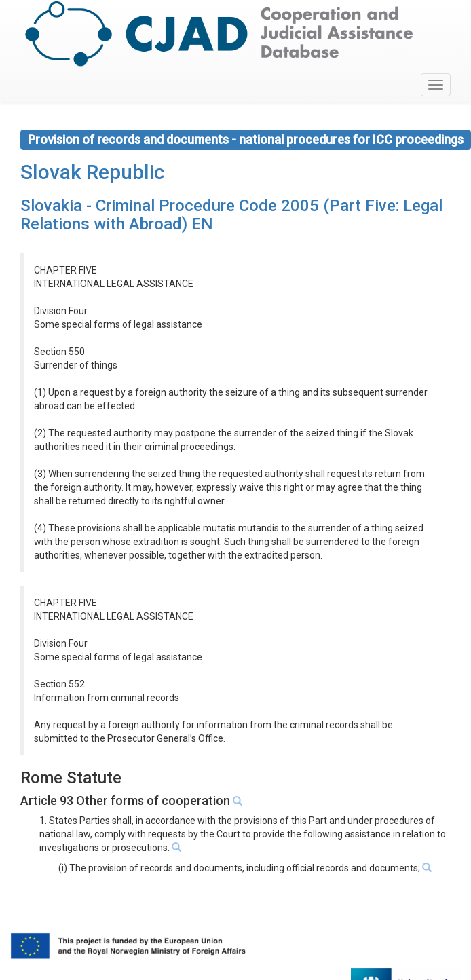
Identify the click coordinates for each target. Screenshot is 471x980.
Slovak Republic (92, 172)
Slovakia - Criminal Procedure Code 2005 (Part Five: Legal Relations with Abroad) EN (231, 214)
